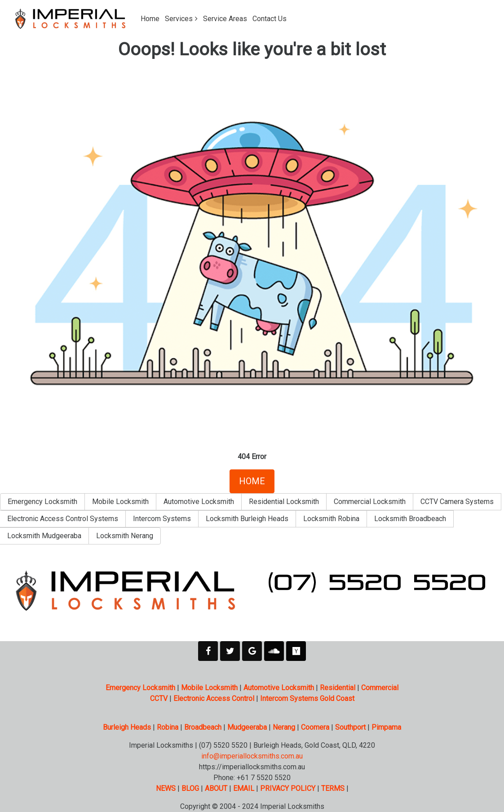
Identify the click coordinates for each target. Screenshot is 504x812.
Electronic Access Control (214, 698)
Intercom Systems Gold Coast (307, 698)
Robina (168, 727)
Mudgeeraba (247, 727)
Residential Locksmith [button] (284, 502)
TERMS (333, 788)
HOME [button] (252, 481)
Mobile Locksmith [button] (120, 502)
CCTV (159, 698)
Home (150, 19)
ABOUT (216, 788)
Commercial (380, 688)
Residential (338, 688)
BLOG (190, 788)
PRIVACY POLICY (288, 788)
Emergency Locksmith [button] (42, 502)
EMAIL (244, 788)
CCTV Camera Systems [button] (457, 502)
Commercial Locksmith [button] (370, 502)
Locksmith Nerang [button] (125, 536)
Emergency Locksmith (140, 688)
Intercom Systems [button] (162, 519)
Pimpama (386, 727)
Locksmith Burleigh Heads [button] (247, 519)
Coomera (315, 727)
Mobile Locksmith (209, 688)
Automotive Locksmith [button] (199, 502)
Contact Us (270, 19)
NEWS (166, 788)
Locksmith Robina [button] (331, 519)
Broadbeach (203, 727)
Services (179, 19)
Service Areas (225, 19)
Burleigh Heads (127, 727)
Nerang (284, 727)
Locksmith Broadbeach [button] (410, 519)
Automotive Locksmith (279, 688)
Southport (350, 727)
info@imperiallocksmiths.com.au (252, 756)
